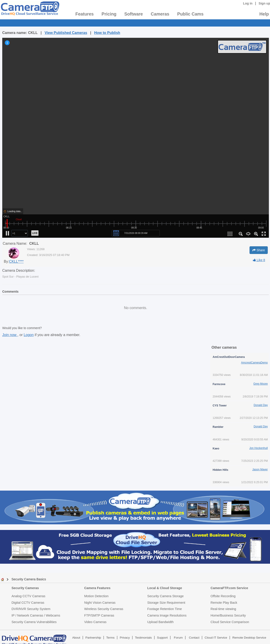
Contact (194, 638)
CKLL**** (16, 261)
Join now (10, 335)
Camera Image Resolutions (167, 615)
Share (259, 250)
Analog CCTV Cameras (28, 596)
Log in (248, 3)
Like (259, 260)
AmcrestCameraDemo (254, 363)
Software (134, 14)
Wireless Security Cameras (104, 609)
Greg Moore (261, 384)
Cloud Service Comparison (230, 622)
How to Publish (107, 33)
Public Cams (190, 14)
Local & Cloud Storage (165, 588)
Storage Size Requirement (166, 603)
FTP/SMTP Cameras (99, 615)
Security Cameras (25, 588)
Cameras (160, 14)
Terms (110, 638)
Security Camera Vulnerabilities (34, 622)
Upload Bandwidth (161, 622)
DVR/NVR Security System (31, 609)
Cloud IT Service (216, 638)
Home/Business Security (228, 615)
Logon (29, 335)
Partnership (93, 638)
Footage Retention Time (165, 609)
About (76, 638)
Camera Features (97, 588)
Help (264, 14)
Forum (178, 638)
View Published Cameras (66, 33)
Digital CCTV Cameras (28, 603)
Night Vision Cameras (100, 603)
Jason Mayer (260, 469)
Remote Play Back (224, 603)
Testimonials (143, 638)
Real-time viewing (223, 609)
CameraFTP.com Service (229, 588)
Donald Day (261, 405)
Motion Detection (96, 596)
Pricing (109, 14)
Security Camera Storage (166, 596)
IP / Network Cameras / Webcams (36, 615)
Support (162, 638)
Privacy (125, 638)
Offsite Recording (223, 596)
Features (84, 14)
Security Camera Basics (29, 579)
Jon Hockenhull (259, 448)
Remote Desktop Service (249, 638)
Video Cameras (95, 622)
